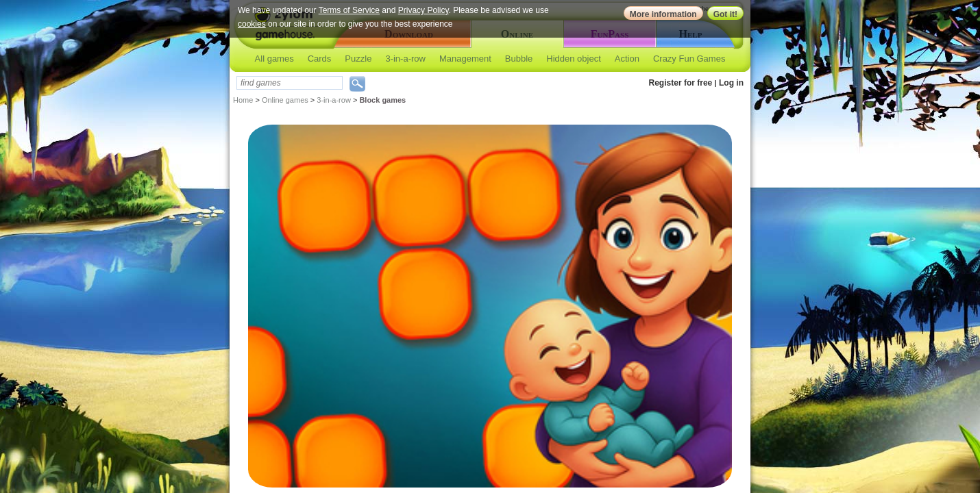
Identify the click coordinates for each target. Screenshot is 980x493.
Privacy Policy (424, 10)
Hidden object (574, 59)
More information (663, 14)
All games (274, 59)
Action (627, 59)
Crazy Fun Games (689, 59)
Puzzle (358, 59)
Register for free (681, 83)
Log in (731, 83)
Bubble (519, 59)
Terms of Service (349, 10)
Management (465, 59)
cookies (252, 24)
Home (243, 100)
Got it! (725, 14)
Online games (285, 100)
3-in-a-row (405, 59)
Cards (320, 59)
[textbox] (290, 83)
